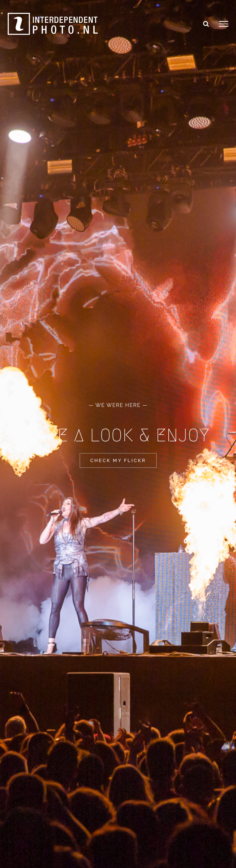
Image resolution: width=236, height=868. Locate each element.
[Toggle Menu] (224, 24)
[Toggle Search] (206, 24)
